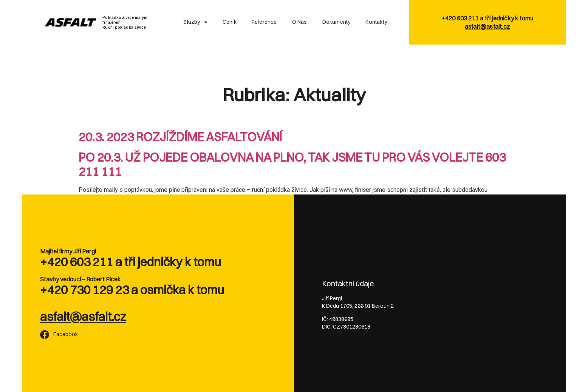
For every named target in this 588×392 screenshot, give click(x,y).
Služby (195, 22)
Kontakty (376, 22)
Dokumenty (337, 22)
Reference (264, 22)
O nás (300, 22)
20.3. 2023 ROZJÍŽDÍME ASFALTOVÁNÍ (180, 137)
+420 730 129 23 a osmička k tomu (132, 290)
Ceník (230, 22)
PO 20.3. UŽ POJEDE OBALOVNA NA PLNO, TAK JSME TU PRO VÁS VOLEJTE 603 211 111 (292, 164)
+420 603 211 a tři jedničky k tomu (131, 262)
